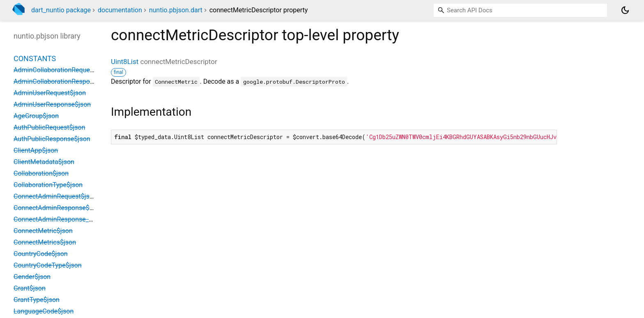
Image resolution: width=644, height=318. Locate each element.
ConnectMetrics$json (45, 242)
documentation (120, 10)
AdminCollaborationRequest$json (63, 70)
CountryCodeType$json (48, 265)
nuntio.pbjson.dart (176, 10)
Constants (35, 58)
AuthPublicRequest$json (49, 127)
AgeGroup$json (36, 116)
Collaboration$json (41, 173)
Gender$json (32, 277)
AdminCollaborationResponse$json (65, 81)
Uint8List (125, 62)
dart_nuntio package (61, 10)
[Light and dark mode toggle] (625, 10)
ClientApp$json (36, 150)
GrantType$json (37, 300)
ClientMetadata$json (44, 162)
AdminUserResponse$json (52, 104)
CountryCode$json (41, 254)
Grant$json (30, 288)
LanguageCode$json (44, 311)
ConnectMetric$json (43, 231)
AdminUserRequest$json (50, 93)
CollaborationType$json (48, 185)
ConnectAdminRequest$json (55, 196)
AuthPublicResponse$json (52, 139)
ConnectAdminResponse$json (58, 208)
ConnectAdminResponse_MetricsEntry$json (78, 219)
